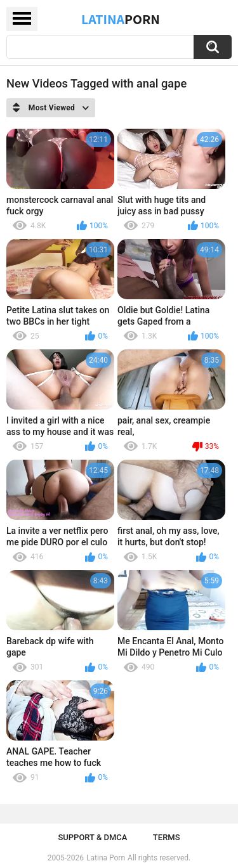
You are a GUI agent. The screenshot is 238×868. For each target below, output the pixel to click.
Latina (121, 19)
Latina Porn (106, 858)
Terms (167, 837)
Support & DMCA (92, 837)
